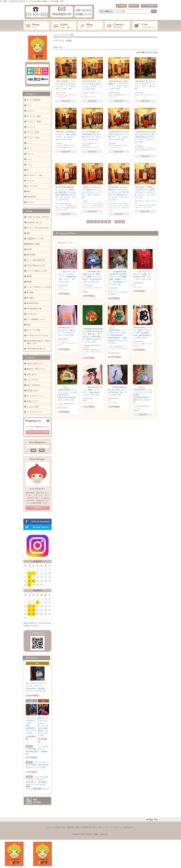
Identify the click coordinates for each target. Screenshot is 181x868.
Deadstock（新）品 (34, 222)
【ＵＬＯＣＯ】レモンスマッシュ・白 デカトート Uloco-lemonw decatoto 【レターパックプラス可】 (37, 688)
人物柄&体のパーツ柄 (35, 239)
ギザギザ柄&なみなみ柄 (36, 265)
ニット (29, 143)
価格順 (149, 52)
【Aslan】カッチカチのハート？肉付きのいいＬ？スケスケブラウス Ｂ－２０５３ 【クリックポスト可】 (92, 192)
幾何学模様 (31, 255)
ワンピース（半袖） (34, 121)
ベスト (29, 148)
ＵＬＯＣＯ (31, 202)
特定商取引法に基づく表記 (92, 827)
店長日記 (38, 508)
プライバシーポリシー (113, 827)
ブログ (91, 26)
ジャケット (31, 111)
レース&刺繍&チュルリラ (36, 319)
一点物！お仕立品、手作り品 (38, 217)
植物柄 (29, 276)
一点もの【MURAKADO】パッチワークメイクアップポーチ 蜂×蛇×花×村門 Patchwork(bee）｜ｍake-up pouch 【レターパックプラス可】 (118, 335)
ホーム (37, 26)
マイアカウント (149, 6)
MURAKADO (31, 197)
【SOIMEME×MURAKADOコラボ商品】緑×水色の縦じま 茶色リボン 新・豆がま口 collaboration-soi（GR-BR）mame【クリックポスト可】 (93, 335)
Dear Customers (33, 385)
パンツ (29, 159)
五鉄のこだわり (33, 401)
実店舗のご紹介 (33, 391)
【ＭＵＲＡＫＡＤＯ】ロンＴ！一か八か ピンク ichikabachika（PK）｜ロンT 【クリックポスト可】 (67, 277)
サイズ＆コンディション (36, 396)
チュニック (31, 127)
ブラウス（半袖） (33, 138)
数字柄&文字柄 (32, 303)
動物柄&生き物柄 (33, 244)
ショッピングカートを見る (38, 432)
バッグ (29, 165)
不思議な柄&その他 (34, 309)
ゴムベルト (31, 181)
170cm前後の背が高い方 (36, 349)
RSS (35, 800)
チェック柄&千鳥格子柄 (36, 260)
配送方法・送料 (73, 827)
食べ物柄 (30, 292)
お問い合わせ (118, 26)
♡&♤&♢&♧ (32, 314)
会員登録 (121, 6)
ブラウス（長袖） (33, 132)
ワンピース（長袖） (34, 116)
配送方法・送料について (36, 369)
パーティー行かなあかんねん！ (38, 228)
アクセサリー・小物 (34, 175)
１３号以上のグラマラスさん (38, 335)
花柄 (28, 233)
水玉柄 (29, 249)
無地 (28, 325)
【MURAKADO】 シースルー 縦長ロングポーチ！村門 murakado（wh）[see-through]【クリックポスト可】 (142, 333)
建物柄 (29, 282)
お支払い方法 (60, 827)
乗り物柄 (30, 298)
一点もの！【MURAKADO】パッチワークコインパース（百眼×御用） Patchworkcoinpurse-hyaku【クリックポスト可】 (142, 395)
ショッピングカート (145, 26)
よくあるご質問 (33, 407)
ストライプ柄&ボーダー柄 (36, 271)
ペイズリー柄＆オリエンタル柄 (38, 287)
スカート (30, 154)
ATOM (37, 802)
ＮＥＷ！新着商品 (33, 100)
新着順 (155, 52)
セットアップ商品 (33, 330)
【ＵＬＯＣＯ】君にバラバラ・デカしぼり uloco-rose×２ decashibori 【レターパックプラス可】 (37, 781)
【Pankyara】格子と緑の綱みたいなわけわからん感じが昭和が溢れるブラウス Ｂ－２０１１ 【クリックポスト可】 (145, 137)
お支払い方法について (35, 364)
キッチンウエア (33, 186)
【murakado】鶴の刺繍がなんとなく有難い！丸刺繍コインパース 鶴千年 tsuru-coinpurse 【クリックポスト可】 (93, 277)
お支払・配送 (64, 26)
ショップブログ (33, 380)
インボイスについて (34, 412)
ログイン (134, 6)
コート (29, 105)
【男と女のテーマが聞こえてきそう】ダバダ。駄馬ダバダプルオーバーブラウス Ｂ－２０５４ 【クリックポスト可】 (146, 192)
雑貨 (28, 191)
